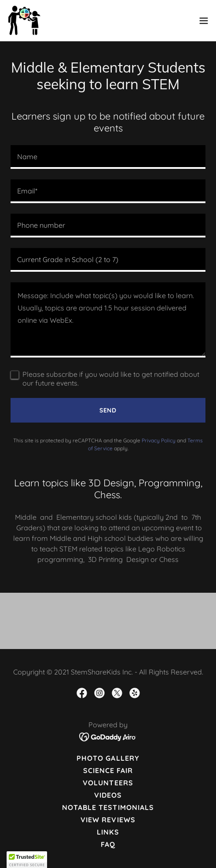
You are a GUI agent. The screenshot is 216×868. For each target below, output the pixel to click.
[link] (24, 20)
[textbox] (108, 157)
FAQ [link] (108, 844)
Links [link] (108, 832)
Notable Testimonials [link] (108, 807)
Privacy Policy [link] (159, 440)
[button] (204, 21)
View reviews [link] (108, 820)
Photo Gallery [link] (108, 758)
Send (108, 410)
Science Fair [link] (108, 770)
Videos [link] (108, 795)
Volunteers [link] (108, 783)
